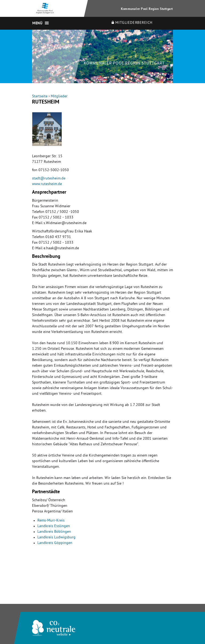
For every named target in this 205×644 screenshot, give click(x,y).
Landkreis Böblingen (54, 532)
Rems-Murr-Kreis (51, 521)
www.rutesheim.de (47, 184)
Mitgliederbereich (132, 23)
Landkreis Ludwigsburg (56, 538)
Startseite (40, 97)
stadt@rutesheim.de (49, 179)
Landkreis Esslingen (54, 526)
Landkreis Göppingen (55, 543)
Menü (37, 24)
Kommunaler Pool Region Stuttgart (147, 9)
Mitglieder (59, 97)
